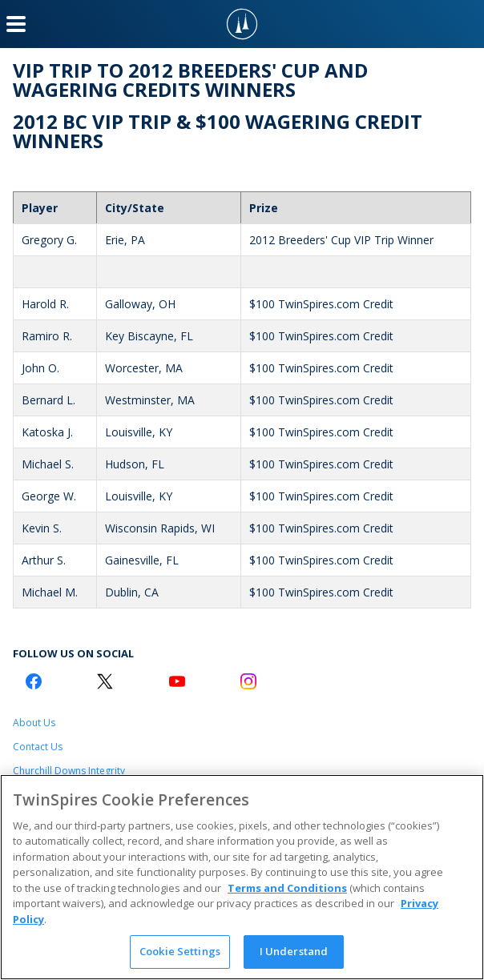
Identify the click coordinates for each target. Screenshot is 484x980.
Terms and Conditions (287, 888)
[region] (242, 877)
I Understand (294, 951)
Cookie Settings (180, 951)
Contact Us (38, 747)
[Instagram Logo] (248, 681)
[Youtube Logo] (177, 681)
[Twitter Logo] (105, 681)
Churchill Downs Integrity (69, 771)
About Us (34, 723)
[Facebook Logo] (34, 681)
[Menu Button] (16, 24)
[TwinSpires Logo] (242, 24)
